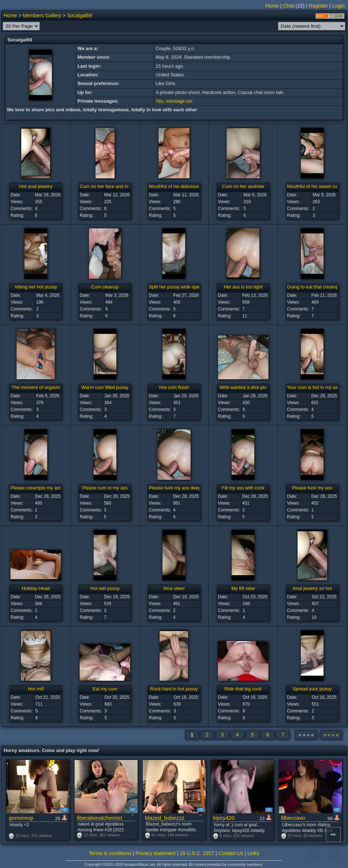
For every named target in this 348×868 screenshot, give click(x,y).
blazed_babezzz (165, 818)
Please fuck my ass (312, 488)
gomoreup (21, 818)
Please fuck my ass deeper (177, 488)
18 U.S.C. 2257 (197, 853)
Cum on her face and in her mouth (115, 186)
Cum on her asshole (243, 186)
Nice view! (174, 588)
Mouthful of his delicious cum (179, 186)
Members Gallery (42, 15)
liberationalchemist (100, 818)
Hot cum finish (174, 387)
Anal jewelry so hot (312, 588)
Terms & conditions (110, 853)
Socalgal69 (79, 15)
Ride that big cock (243, 689)
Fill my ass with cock (243, 488)
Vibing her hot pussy (36, 287)
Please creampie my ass (36, 488)
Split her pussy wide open (175, 287)
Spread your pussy (312, 689)
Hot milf (36, 689)
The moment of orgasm (36, 387)
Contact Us (231, 853)
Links (253, 853)
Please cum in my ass (105, 488)
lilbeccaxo (293, 818)
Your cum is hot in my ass (314, 387)
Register (318, 6)
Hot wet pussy (105, 588)
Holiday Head (36, 588)
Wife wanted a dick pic (243, 387)
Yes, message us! (174, 101)
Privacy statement (155, 853)
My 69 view (243, 588)
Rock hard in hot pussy (174, 689)
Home (272, 6)
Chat (289, 6)
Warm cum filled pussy (105, 387)
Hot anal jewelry (36, 186)
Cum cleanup (105, 287)
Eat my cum (105, 689)
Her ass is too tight (243, 287)
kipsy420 (224, 818)
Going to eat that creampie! (315, 287)
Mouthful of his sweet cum (314, 186)
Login (338, 6)
